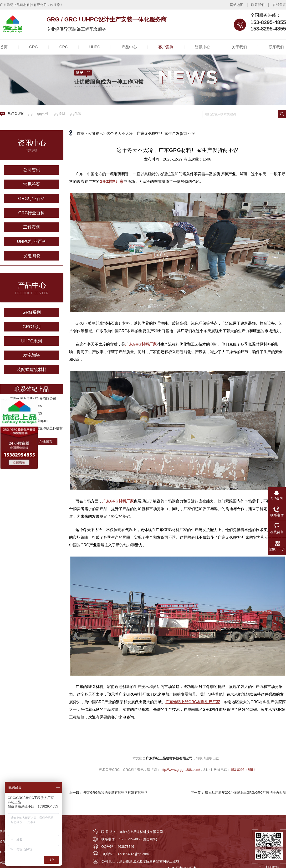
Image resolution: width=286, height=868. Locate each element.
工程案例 (32, 227)
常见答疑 (32, 184)
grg (30, 114)
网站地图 (237, 5)
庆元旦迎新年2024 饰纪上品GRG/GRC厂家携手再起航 (245, 793)
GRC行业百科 (32, 213)
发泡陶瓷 (32, 256)
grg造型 (59, 114)
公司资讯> (96, 133)
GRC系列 (32, 327)
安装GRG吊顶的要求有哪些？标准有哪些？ (116, 793)
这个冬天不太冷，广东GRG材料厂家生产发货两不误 (151, 133)
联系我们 (258, 5)
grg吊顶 (76, 114)
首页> (82, 133)
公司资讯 (32, 170)
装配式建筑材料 (32, 370)
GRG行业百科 (32, 199)
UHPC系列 (32, 341)
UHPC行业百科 (32, 241)
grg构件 (43, 114)
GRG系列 (32, 312)
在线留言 (279, 5)
